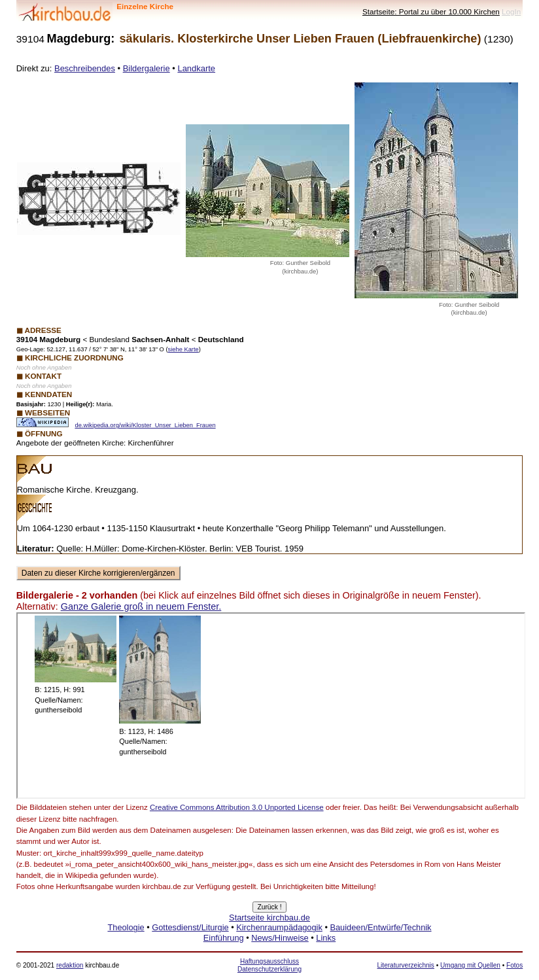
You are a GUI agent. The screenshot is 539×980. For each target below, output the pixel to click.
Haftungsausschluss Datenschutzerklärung (269, 965)
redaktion (70, 965)
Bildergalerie (147, 68)
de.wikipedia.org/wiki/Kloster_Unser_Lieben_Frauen (145, 425)
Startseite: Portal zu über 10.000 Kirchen (431, 11)
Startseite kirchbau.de (269, 918)
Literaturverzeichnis (406, 965)
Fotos (514, 965)
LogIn (511, 11)
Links (326, 938)
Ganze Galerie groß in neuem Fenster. (141, 606)
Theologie (126, 927)
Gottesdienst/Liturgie (190, 927)
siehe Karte (183, 349)
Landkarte (196, 68)
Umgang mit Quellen (470, 965)
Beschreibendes (85, 68)
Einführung (224, 938)
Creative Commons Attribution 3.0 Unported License (237, 807)
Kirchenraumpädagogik (279, 927)
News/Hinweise (280, 938)
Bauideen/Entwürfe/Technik (380, 927)
